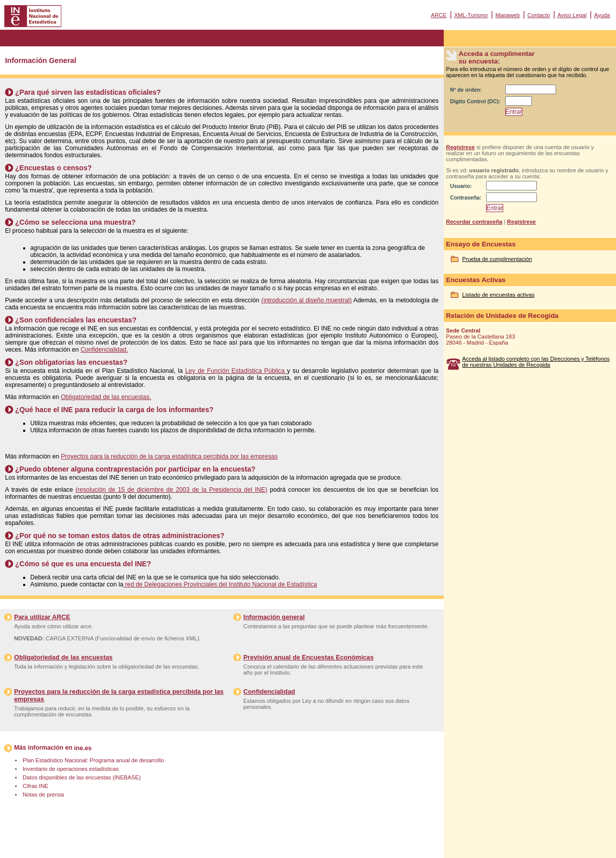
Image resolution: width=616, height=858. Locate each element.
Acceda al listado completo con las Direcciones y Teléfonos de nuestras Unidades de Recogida (536, 362)
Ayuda (602, 15)
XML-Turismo (471, 15)
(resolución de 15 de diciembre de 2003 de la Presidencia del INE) (172, 490)
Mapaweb (507, 15)
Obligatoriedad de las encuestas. (106, 397)
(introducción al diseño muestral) (306, 300)
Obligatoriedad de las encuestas (63, 657)
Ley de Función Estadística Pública (236, 371)
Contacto (539, 15)
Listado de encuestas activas (499, 295)
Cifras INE (36, 786)
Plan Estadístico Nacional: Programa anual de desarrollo (93, 760)
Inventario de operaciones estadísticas (71, 769)
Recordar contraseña (474, 222)
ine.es (83, 748)
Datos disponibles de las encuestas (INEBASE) (82, 777)
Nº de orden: (466, 90)
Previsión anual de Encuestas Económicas (309, 657)
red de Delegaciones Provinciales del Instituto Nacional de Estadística (220, 584)
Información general (274, 617)
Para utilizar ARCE (42, 617)
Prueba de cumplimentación (497, 259)
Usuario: (461, 186)
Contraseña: (466, 197)
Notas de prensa (43, 795)
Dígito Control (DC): (475, 101)
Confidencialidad (269, 691)
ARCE (438, 15)
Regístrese (461, 147)
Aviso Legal (572, 15)
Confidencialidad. (104, 350)
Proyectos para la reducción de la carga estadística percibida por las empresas (169, 456)
